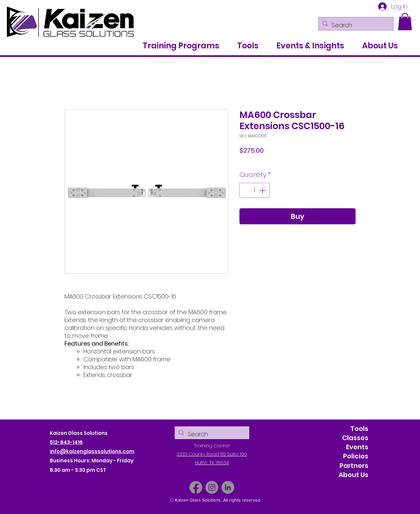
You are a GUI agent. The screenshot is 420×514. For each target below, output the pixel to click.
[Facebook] (196, 487)
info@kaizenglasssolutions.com (92, 451)
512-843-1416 (66, 442)
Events (357, 447)
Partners (354, 466)
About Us (353, 475)
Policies (356, 456)
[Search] (356, 25)
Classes (355, 438)
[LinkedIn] (228, 487)
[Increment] (263, 190)
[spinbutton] (254, 190)
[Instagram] (212, 487)
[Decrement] (246, 190)
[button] (405, 22)
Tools (359, 429)
